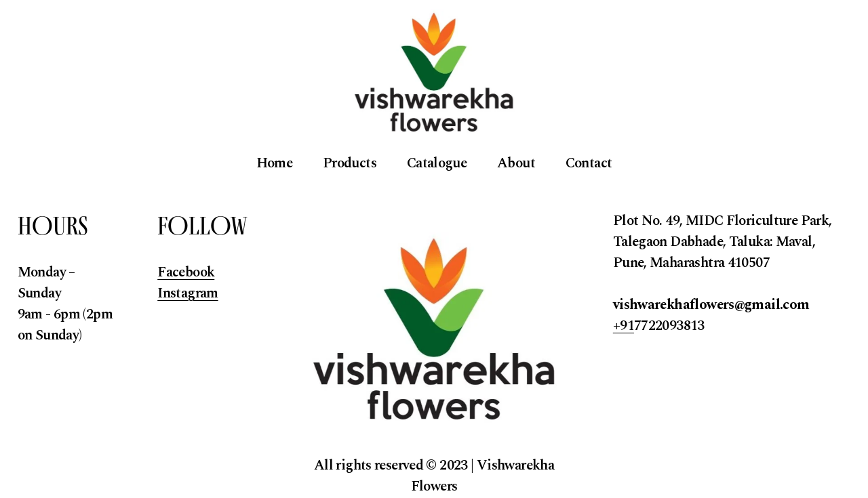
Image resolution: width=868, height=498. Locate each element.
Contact (589, 163)
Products (350, 163)
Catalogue (437, 163)
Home (275, 163)
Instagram (188, 294)
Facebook (186, 273)
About (516, 163)
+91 (624, 326)
